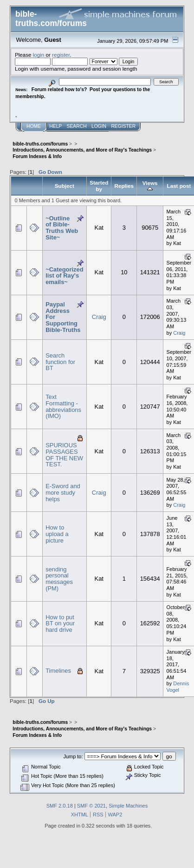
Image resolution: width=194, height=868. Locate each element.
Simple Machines (128, 806)
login (39, 55)
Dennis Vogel (178, 687)
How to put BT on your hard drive (60, 623)
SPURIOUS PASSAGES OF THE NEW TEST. (64, 455)
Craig (99, 317)
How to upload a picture (57, 534)
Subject (65, 186)
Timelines (58, 671)
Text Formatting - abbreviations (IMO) (63, 406)
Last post (179, 186)
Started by (99, 186)
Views (150, 186)
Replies (124, 186)
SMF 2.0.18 (60, 806)
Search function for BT (60, 362)
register (61, 55)
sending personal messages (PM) (59, 579)
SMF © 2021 (91, 806)
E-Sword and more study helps (63, 492)
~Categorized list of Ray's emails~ (64, 276)
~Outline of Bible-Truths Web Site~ (62, 228)
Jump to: (73, 756)
